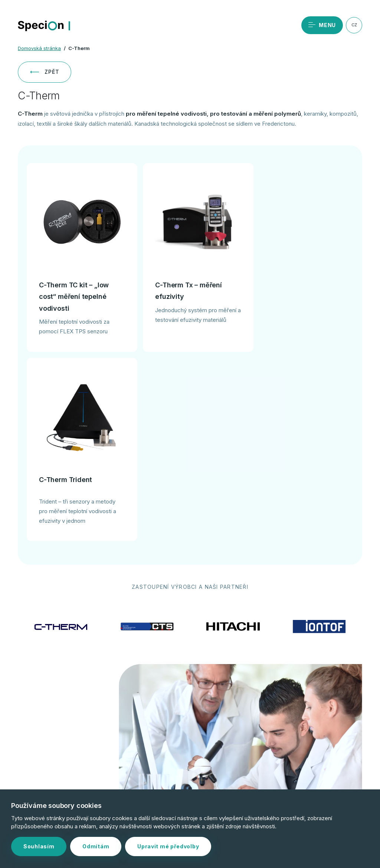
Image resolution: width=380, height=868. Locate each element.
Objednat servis (79, 722)
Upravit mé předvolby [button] (168, 846)
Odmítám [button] (96, 846)
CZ (354, 25)
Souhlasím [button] (39, 846)
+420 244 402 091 (81, 746)
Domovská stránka (39, 48)
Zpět (45, 72)
